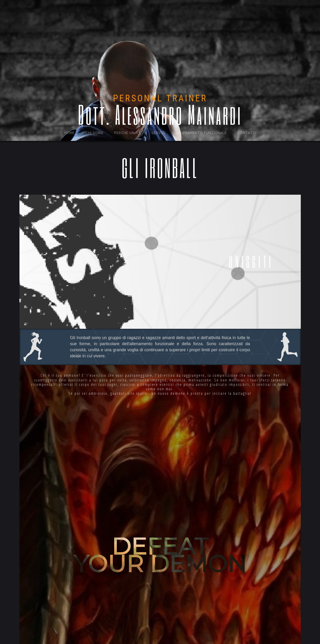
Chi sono (94, 133)
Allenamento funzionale (201, 133)
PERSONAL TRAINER (160, 98)
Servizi (158, 133)
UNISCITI (251, 262)
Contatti (247, 133)
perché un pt (127, 133)
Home (70, 133)
